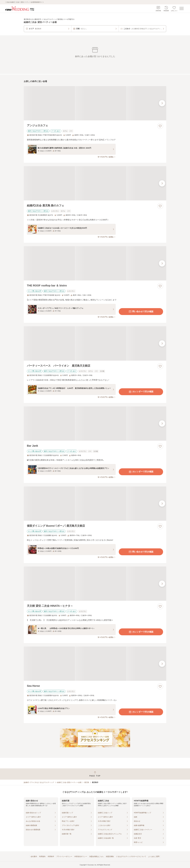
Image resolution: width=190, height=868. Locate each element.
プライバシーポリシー (64, 856)
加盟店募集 (110, 856)
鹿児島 (87, 782)
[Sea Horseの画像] (95, 664)
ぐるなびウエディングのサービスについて (131, 856)
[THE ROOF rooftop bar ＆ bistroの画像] (95, 263)
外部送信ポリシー (81, 856)
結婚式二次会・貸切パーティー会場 (69, 782)
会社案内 (34, 856)
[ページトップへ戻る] (95, 774)
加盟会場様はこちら (96, 856)
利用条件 (51, 856)
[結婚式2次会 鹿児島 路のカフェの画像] (95, 183)
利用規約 (42, 856)
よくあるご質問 (154, 856)
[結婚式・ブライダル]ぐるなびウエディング (39, 782)
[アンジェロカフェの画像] (95, 103)
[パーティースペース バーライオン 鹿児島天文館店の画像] (95, 343)
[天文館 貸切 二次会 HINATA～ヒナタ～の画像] (95, 584)
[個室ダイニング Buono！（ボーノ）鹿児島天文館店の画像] (95, 504)
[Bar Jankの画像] (95, 424)
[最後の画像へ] (162, 103)
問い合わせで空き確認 (141, 312)
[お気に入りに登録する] (160, 126)
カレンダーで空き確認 (141, 392)
